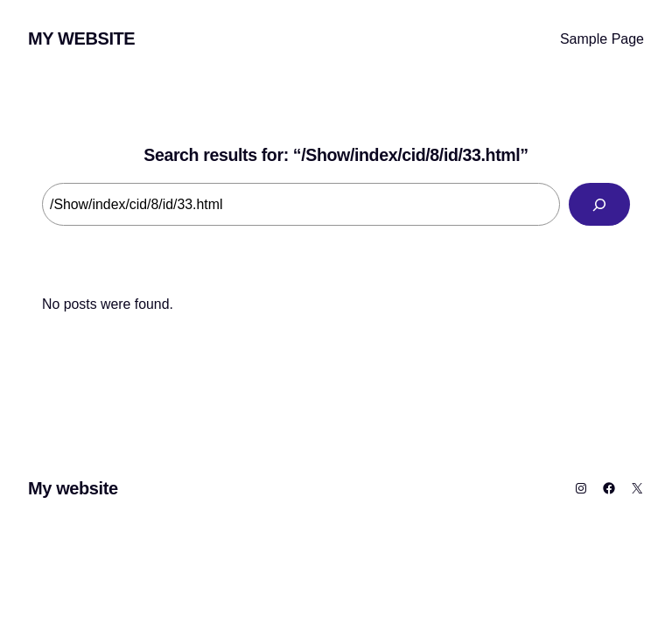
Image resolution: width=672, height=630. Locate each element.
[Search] (599, 204)
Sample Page (602, 39)
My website (81, 38)
